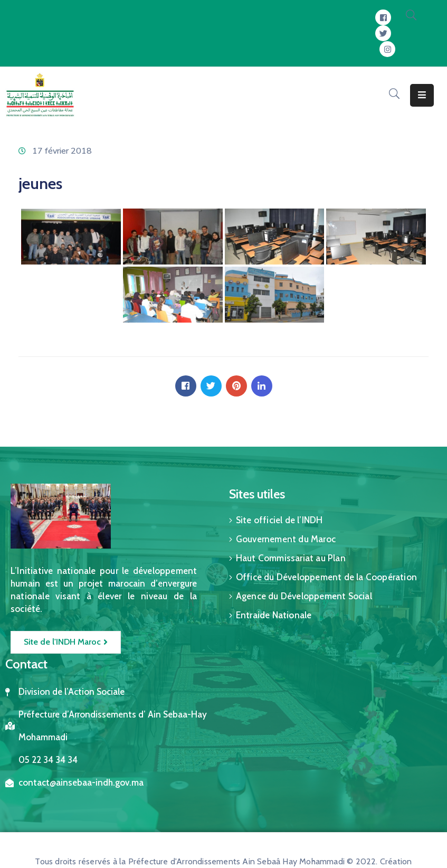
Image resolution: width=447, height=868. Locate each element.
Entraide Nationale (274, 615)
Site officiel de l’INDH (279, 520)
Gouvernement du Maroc (286, 539)
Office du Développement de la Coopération (326, 577)
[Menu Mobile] (422, 95)
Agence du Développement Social (304, 596)
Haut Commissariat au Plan (291, 558)
